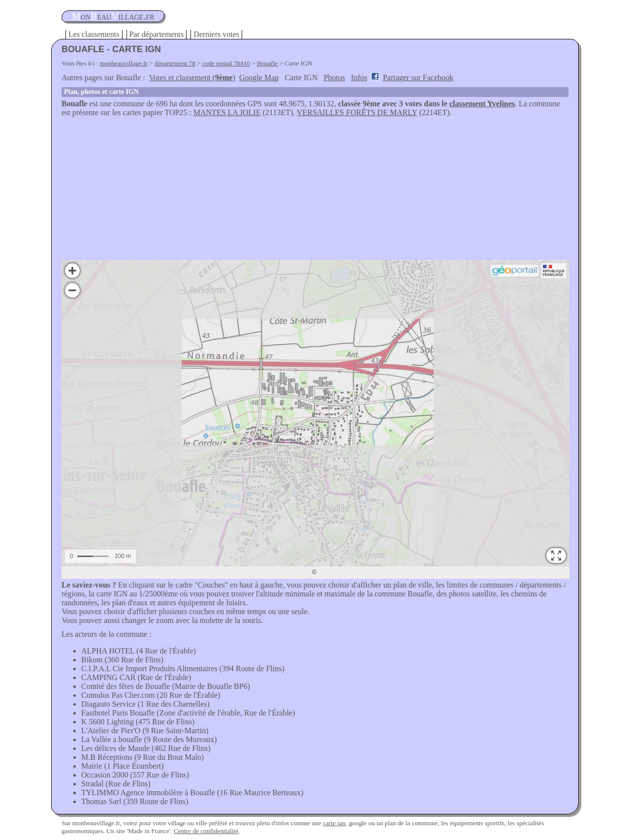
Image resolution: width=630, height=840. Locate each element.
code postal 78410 (226, 63)
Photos (334, 78)
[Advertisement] (315, 191)
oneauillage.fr (113, 16)
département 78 (175, 63)
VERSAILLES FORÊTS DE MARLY (357, 112)
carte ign (334, 823)
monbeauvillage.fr (124, 63)
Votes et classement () (192, 78)
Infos (359, 78)
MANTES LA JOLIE (227, 112)
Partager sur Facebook (418, 78)
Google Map (259, 78)
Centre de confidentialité (206, 831)
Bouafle (267, 63)
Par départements (157, 34)
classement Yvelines (482, 104)
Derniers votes (216, 34)
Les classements (94, 34)
